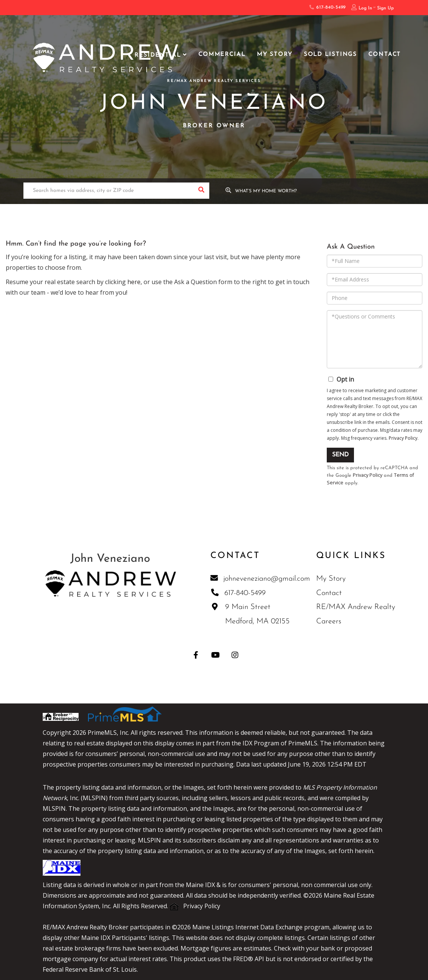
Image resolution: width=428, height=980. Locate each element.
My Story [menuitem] (275, 55)
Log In (365, 8)
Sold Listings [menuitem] (330, 55)
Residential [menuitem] (158, 55)
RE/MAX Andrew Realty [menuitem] (356, 608)
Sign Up (385, 8)
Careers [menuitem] (329, 622)
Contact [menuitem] (385, 55)
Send (340, 455)
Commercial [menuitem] (222, 55)
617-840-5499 (328, 8)
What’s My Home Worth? (267, 192)
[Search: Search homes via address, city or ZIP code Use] (108, 191)
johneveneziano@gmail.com (260, 579)
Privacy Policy (403, 438)
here (134, 282)
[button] (201, 191)
